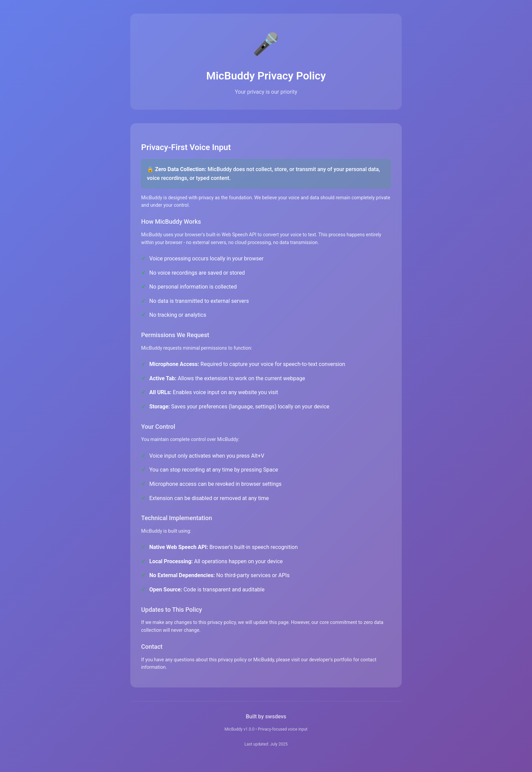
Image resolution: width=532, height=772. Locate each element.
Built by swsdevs (266, 716)
